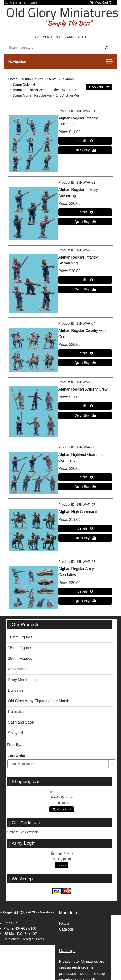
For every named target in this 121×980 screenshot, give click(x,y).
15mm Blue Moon (60, 79)
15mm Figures (32, 79)
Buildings (16, 690)
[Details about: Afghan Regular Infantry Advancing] (85, 212)
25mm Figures (20, 658)
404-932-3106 (26, 928)
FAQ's (64, 923)
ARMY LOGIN (76, 37)
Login (34, 3)
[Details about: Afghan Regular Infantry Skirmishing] (85, 280)
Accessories (18, 669)
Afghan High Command (78, 512)
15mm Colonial (24, 84)
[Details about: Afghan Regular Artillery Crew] (85, 406)
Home (13, 79)
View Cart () (101, 2)
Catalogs (66, 929)
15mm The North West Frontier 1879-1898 (44, 90)
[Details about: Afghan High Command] (85, 528)
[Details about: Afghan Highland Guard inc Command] (85, 477)
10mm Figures (20, 637)
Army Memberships (24, 680)
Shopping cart (64, 792)
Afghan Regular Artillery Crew (83, 389)
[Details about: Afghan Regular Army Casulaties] (85, 591)
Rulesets (15, 712)
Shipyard (15, 733)
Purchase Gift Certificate (22, 832)
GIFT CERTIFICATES (50, 37)
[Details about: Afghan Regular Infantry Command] (85, 141)
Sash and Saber (22, 722)
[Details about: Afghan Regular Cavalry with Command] (85, 353)
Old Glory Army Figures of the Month (39, 701)
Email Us (10, 923)
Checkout (62, 809)
